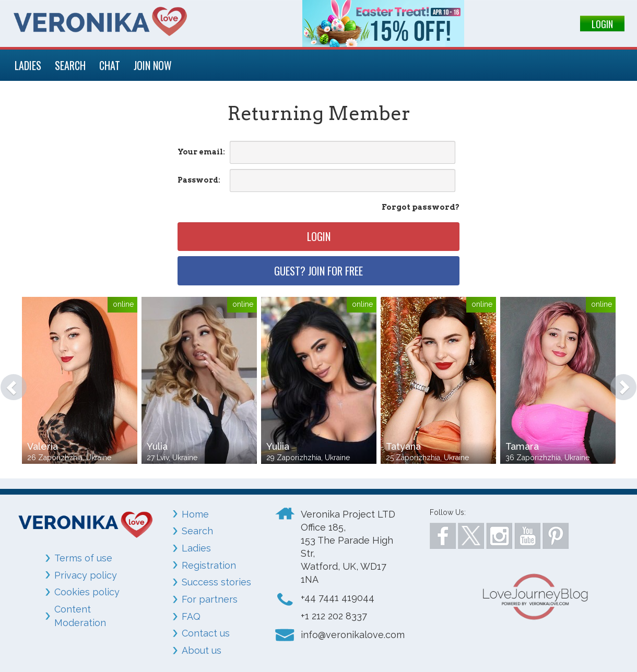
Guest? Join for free (318, 271)
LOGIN (602, 24)
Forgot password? (421, 207)
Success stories (216, 582)
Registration (209, 565)
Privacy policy (86, 575)
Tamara (522, 446)
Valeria (43, 446)
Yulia (157, 446)
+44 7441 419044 (338, 598)
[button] (8, 382)
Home (195, 514)
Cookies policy (87, 592)
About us (202, 650)
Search (197, 531)
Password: (199, 180)
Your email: (201, 152)
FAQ (191, 616)
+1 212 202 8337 (334, 616)
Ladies (196, 548)
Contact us (206, 633)
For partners (210, 599)
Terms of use (83, 558)
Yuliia (278, 446)
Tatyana (403, 446)
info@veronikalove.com (353, 635)
